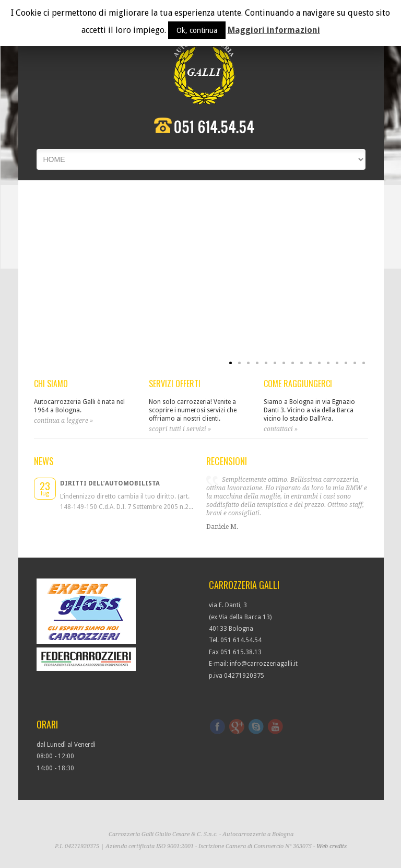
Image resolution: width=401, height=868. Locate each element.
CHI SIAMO (51, 384)
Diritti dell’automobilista (110, 483)
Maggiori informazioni (274, 30)
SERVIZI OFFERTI (175, 384)
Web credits (332, 846)
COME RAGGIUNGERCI (298, 384)
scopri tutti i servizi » (180, 429)
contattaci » (281, 429)
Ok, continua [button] (197, 30)
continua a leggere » (63, 421)
